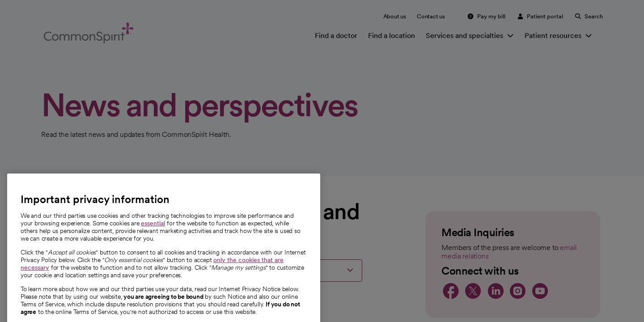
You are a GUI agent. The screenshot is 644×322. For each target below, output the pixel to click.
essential (153, 249)
